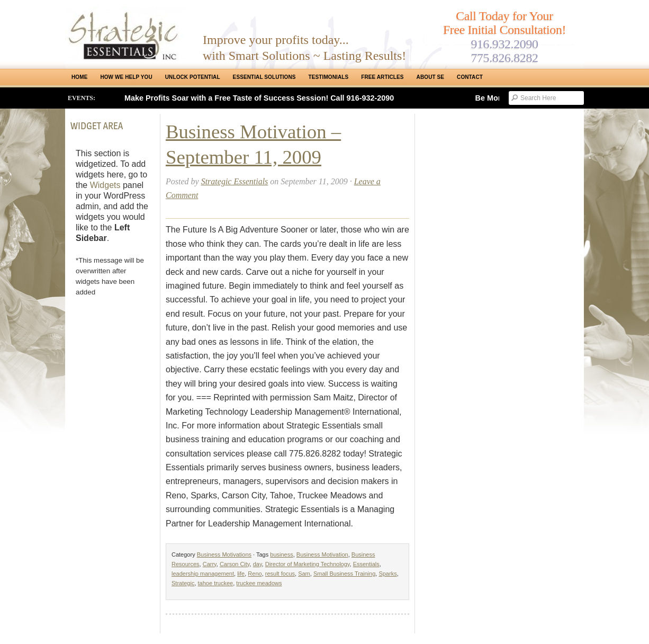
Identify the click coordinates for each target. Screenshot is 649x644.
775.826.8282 (504, 58)
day (258, 564)
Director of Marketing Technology (308, 564)
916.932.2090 (504, 44)
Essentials (366, 564)
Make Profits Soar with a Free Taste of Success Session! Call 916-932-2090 (259, 98)
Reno (255, 574)
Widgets (105, 185)
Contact (470, 77)
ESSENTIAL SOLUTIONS (264, 77)
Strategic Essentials (235, 181)
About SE (430, 77)
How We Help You (126, 77)
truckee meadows (259, 583)
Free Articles (382, 77)
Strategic (183, 583)
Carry (210, 564)
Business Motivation (322, 554)
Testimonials (329, 77)
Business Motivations (224, 554)
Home (79, 77)
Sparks (387, 574)
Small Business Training (344, 574)
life (241, 574)
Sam (304, 574)
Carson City (235, 564)
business (281, 554)
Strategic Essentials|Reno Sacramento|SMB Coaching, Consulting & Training (126, 33)
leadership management (203, 574)
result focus (280, 574)
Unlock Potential (193, 77)
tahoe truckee (216, 583)
